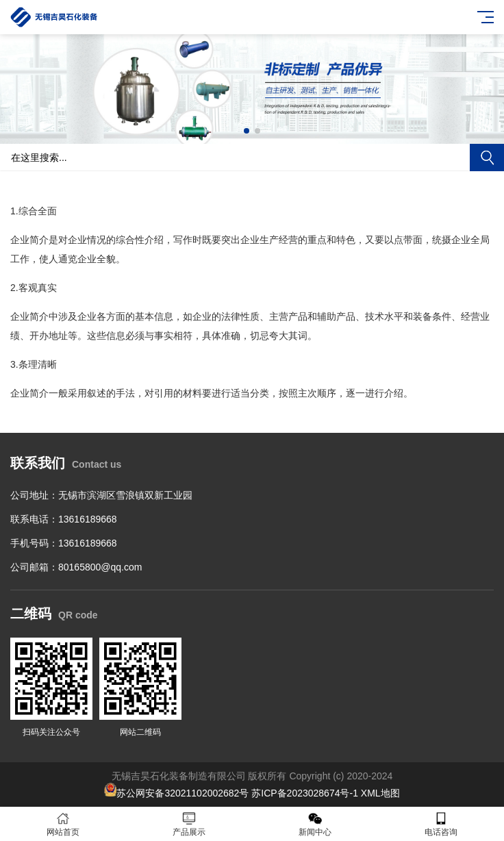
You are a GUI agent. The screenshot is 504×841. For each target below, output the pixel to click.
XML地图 (380, 793)
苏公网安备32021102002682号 (182, 793)
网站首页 (63, 824)
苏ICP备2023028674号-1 (305, 793)
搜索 (487, 158)
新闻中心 (315, 824)
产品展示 (189, 824)
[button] (247, 131)
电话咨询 (441, 824)
